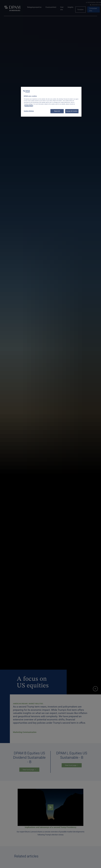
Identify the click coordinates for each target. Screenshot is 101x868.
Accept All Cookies (72, 111)
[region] (51, 102)
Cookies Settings (29, 111)
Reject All (57, 111)
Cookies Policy (29, 106)
